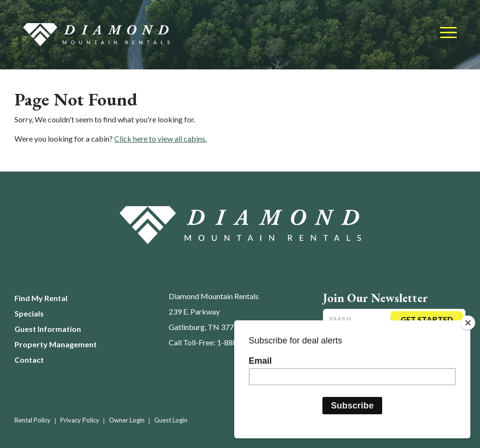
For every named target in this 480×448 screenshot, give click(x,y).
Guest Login (171, 420)
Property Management (56, 344)
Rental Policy (33, 420)
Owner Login (127, 420)
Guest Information (48, 329)
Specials (29, 313)
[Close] (468, 323)
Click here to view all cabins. (160, 138)
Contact (29, 360)
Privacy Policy (80, 420)
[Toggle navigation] (448, 33)
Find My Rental (41, 298)
